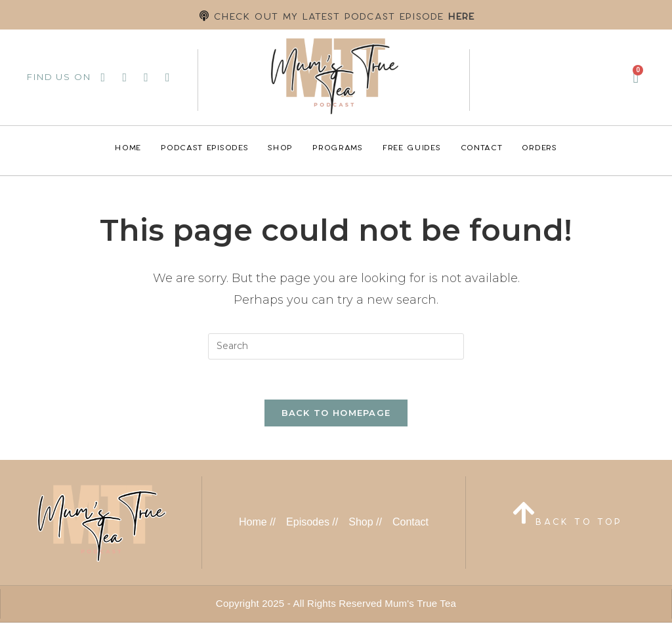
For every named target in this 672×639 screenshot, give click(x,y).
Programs (338, 147)
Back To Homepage (336, 413)
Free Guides (412, 147)
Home (128, 147)
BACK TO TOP (579, 522)
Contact (482, 147)
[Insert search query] (336, 346)
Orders (539, 147)
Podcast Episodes (204, 147)
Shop (280, 147)
